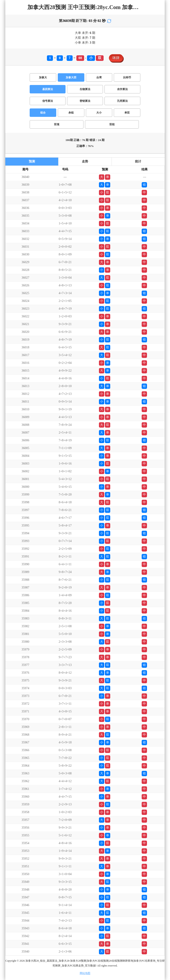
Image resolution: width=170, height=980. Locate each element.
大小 (99, 113)
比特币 (127, 77)
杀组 (71, 113)
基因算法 (48, 89)
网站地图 (85, 973)
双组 (112, 124)
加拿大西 (71, 77)
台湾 (99, 77)
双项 (57, 124)
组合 (43, 113)
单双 (127, 113)
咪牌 (116, 58)
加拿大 (43, 77)
